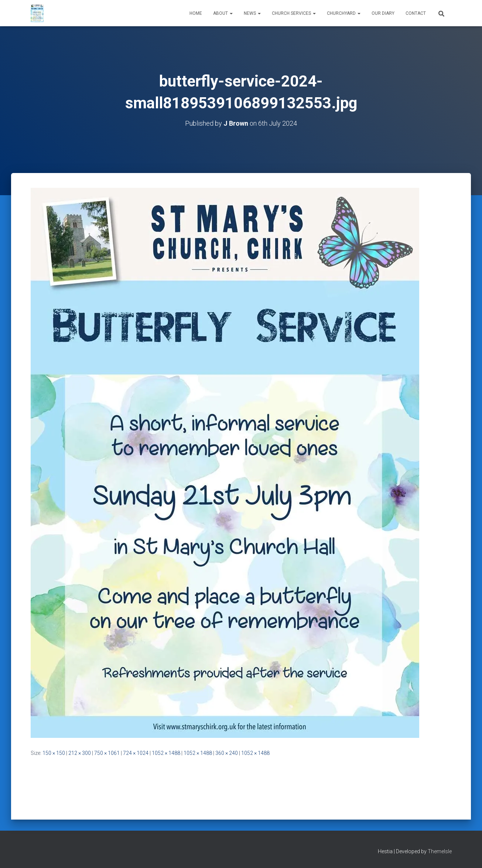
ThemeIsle (440, 851)
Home (196, 13)
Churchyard (344, 13)
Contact (416, 13)
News (252, 13)
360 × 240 (227, 753)
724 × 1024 (136, 753)
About (223, 13)
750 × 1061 (107, 753)
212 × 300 (80, 753)
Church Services (294, 13)
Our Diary (383, 13)
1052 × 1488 (166, 753)
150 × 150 (54, 753)
